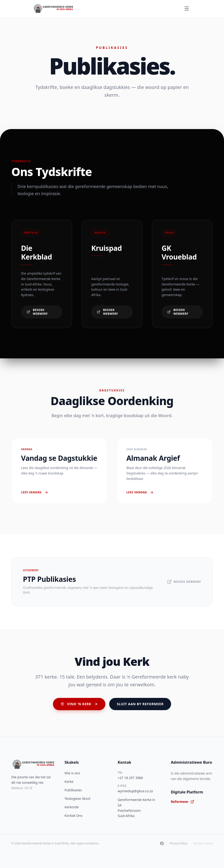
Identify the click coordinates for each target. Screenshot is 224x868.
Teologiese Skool (77, 799)
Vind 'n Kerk (79, 704)
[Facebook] (162, 843)
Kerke (69, 782)
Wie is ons (72, 773)
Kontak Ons (73, 816)
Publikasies (73, 790)
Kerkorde (72, 807)
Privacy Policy (178, 843)
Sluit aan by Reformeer (140, 704)
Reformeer (183, 802)
